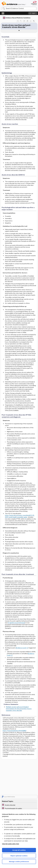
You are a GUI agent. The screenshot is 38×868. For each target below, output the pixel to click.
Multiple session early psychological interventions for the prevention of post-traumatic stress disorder (19, 709)
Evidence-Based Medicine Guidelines (17, 18)
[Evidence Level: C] (22, 648)
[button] (33, 13)
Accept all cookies (19, 850)
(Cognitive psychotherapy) (16, 623)
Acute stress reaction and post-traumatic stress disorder (17, 26)
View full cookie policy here (11, 844)
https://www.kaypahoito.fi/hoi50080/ (14, 731)
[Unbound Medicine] (34, 3)
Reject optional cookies (19, 856)
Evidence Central (14, 3)
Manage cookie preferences (19, 862)
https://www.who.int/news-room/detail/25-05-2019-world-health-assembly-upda (20, 516)
